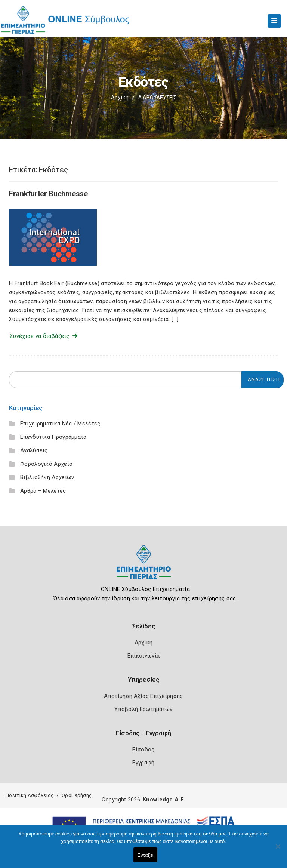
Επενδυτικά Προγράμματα (53, 437)
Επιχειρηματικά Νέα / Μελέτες (60, 424)
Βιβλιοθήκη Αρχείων (47, 477)
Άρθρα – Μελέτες (43, 491)
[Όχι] (278, 850)
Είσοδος (143, 750)
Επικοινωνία (143, 656)
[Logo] (144, 568)
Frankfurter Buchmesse (48, 194)
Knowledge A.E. (164, 800)
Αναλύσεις (34, 450)
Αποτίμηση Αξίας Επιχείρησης (143, 696)
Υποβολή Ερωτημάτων (143, 709)
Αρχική (120, 98)
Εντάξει (145, 855)
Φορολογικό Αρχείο (46, 464)
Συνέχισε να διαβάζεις (44, 336)
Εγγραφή (143, 763)
